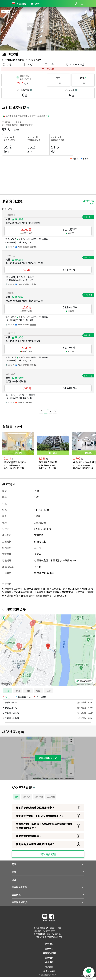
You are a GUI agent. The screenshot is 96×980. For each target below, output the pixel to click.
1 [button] (46, 411)
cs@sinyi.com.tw (54, 934)
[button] (41, 411)
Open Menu (82, 4)
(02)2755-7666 (49, 931)
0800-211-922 (55, 928)
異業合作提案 (49, 971)
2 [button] (50, 411)
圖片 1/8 (6, 11)
